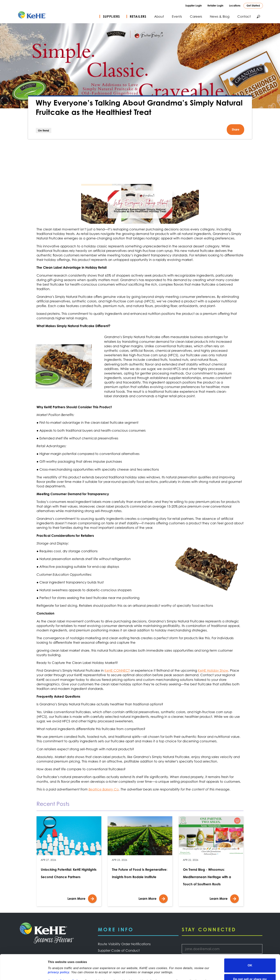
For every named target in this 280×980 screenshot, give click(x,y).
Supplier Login (194, 5)
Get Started (253, 5)
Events (177, 16)
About (159, 16)
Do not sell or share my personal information (250, 958)
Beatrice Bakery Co (104, 789)
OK (250, 942)
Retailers (138, 16)
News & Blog (220, 16)
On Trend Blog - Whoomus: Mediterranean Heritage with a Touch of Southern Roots (207, 877)
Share (236, 129)
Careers (196, 16)
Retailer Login (215, 5)
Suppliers (111, 16)
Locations (235, 5)
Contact (244, 16)
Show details (57, 973)
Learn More (76, 898)
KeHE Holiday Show (213, 670)
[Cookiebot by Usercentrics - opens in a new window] (23, 973)
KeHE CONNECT (117, 670)
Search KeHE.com (258, 17)
